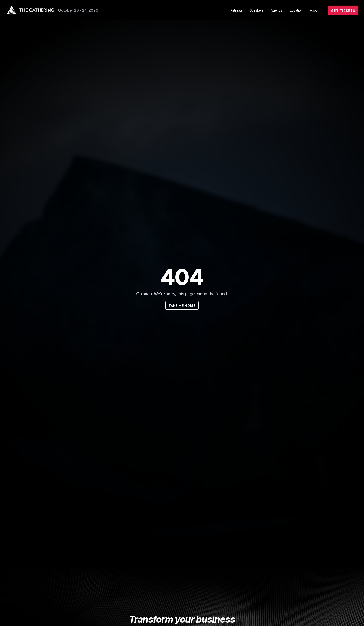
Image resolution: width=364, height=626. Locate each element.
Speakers (257, 10)
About (314, 10)
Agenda (277, 10)
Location (296, 10)
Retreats (236, 10)
